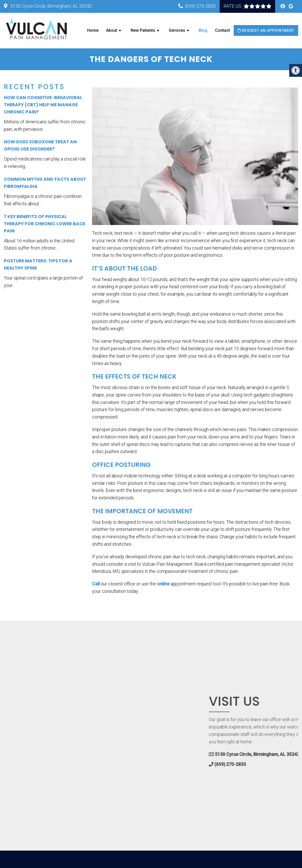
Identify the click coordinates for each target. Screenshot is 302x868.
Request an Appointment (266, 30)
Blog (203, 30)
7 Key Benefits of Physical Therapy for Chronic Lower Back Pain (45, 224)
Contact (222, 30)
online (163, 584)
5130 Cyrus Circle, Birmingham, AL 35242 (51, 6)
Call (96, 584)
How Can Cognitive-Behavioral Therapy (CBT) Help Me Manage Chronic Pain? (43, 105)
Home (93, 30)
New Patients (143, 30)
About (112, 30)
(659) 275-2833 (200, 6)
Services (177, 30)
